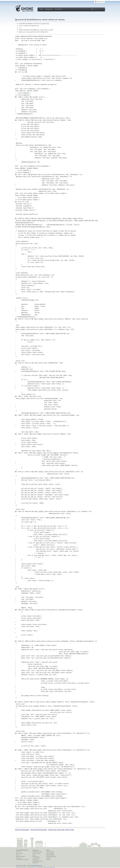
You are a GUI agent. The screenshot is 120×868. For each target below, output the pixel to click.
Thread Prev (34, 830)
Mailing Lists (49, 9)
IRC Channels (36, 858)
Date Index (61, 830)
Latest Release (50, 853)
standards (25, 867)
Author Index (70, 830)
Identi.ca (48, 858)
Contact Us (19, 858)
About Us (18, 852)
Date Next (25, 830)
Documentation (37, 853)
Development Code (38, 861)
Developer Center (37, 852)
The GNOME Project (22, 850)
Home (41, 9)
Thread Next (43, 830)
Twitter (48, 860)
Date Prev (18, 830)
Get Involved (19, 853)
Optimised (18, 867)
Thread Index (53, 830)
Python (49, 867)
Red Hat (34, 867)
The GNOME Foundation (22, 860)
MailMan (44, 867)
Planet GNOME (50, 855)
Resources (36, 850)
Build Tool (35, 863)
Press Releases (50, 852)
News (48, 850)
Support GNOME (20, 856)
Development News (51, 856)
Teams (18, 855)
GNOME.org (100, 2)
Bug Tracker (36, 860)
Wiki (34, 855)
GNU (54, 867)
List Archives (58, 9)
